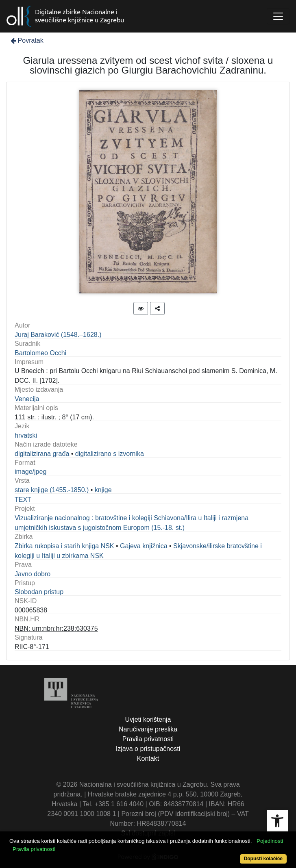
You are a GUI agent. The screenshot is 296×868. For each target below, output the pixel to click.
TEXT (23, 500)
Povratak (26, 40)
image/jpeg (30, 472)
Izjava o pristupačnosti (148, 749)
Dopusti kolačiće (263, 859)
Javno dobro (33, 574)
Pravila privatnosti (148, 739)
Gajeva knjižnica (144, 546)
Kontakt (148, 758)
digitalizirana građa (42, 454)
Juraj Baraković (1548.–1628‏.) (58, 335)
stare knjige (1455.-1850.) (52, 490)
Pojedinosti (270, 841)
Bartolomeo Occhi (40, 353)
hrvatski (26, 435)
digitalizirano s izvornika (110, 454)
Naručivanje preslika (148, 729)
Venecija (27, 399)
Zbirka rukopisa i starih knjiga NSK (64, 546)
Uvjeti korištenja (148, 719)
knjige (103, 490)
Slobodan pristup (39, 592)
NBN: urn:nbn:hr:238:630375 (56, 628)
